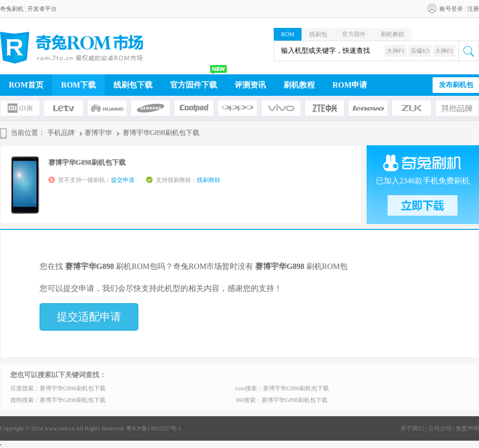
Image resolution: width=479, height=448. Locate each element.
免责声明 (467, 428)
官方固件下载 (194, 85)
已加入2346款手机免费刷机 (423, 181)
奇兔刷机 (12, 9)
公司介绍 (440, 428)
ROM (288, 34)
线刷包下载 (133, 85)
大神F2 (444, 51)
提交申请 (123, 180)
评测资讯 (250, 85)
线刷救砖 (209, 180)
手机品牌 (61, 133)
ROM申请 (350, 85)
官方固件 (354, 34)
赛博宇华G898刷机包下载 (73, 388)
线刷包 (318, 34)
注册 (473, 9)
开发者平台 (42, 9)
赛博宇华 (98, 133)
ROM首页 (26, 85)
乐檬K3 (420, 51)
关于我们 (412, 428)
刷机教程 (392, 34)
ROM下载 (78, 85)
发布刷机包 (456, 85)
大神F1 (396, 51)
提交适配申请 (89, 317)
